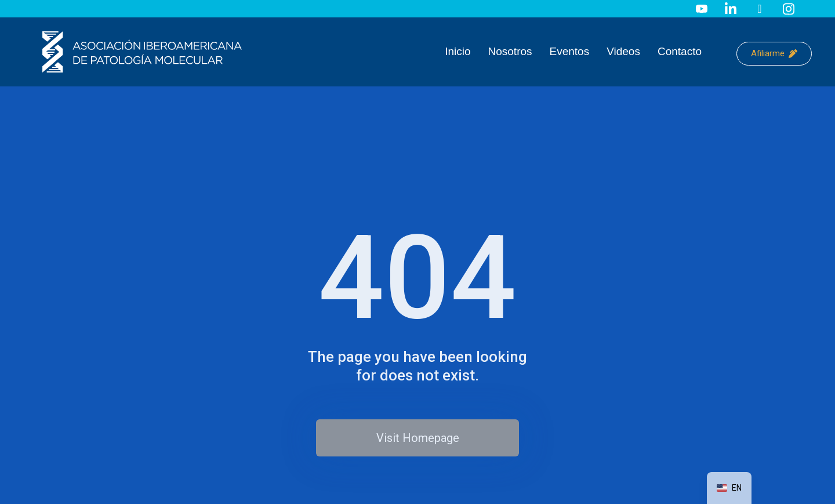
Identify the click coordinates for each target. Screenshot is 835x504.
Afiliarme (774, 53)
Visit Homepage (418, 438)
